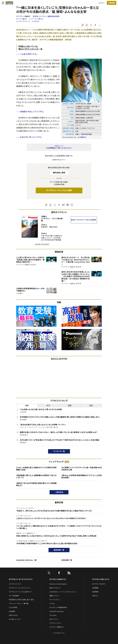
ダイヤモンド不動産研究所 (58, 608)
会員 (91, 406)
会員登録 (111, 3)
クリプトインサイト (55, 623)
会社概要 (95, 588)
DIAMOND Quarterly (57, 611)
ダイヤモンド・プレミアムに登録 (59, 190)
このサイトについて (15, 584)
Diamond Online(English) (58, 584)
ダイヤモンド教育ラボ (56, 627)
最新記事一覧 (59, 550)
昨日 (48, 406)
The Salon (53, 615)
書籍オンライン (54, 596)
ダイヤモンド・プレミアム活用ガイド (20, 592)
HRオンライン (54, 619)
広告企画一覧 (67, 560)
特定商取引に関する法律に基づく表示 (21, 600)
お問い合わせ (13, 615)
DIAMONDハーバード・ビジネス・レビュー (63, 592)
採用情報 (95, 592)
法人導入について (15, 619)
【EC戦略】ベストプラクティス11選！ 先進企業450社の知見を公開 (82, 469)
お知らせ (95, 596)
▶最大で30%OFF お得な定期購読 (84, 220)
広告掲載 (12, 611)
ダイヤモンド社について (101, 579)
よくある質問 (13, 608)
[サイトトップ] (9, 3)
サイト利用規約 (14, 596)
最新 (27, 406)
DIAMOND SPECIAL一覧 (26, 560)
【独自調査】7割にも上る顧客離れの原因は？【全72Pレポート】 (36, 477)
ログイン (102, 3)
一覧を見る (59, 492)
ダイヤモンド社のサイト (58, 579)
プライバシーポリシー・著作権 (19, 604)
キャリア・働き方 (22, 19)
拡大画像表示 (82, 137)
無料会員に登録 (59, 173)
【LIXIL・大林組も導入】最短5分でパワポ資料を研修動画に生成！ (36, 469)
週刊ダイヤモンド (55, 588)
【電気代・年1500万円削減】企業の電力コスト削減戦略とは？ (36, 484)
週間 (70, 406)
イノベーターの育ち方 (36, 19)
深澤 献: (46, 16)
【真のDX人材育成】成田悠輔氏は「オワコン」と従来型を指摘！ (82, 477)
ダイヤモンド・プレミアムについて (20, 588)
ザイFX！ (52, 604)
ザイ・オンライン (55, 600)
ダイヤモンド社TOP (99, 584)
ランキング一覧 (59, 451)
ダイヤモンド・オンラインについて (21, 579)
